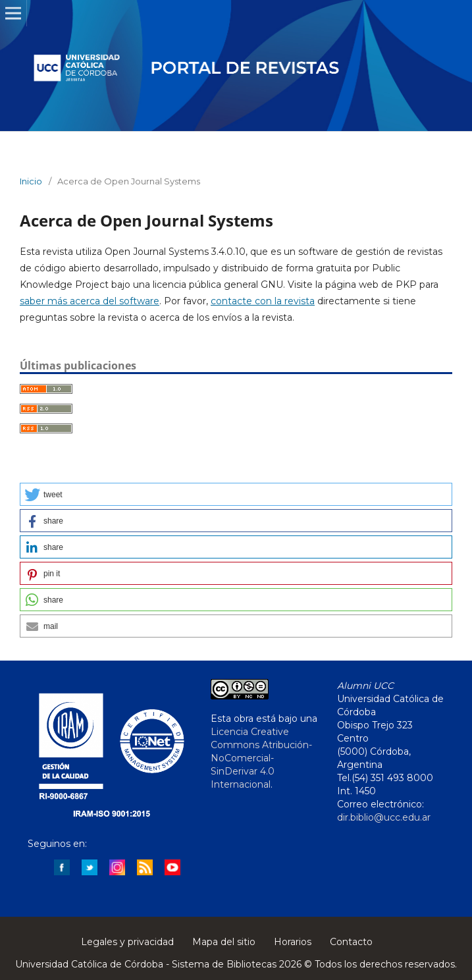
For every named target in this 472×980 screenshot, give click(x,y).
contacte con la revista (263, 301)
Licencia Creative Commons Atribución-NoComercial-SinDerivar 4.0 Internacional (261, 758)
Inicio (31, 181)
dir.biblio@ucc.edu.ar (384, 817)
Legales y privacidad (127, 942)
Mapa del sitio (224, 942)
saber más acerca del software (90, 301)
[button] (236, 494)
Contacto (351, 942)
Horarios (293, 942)
